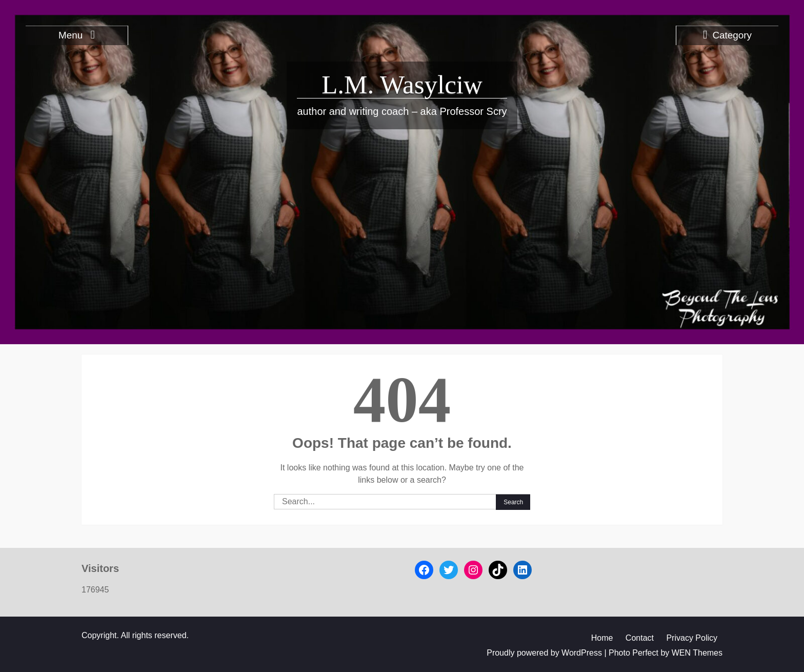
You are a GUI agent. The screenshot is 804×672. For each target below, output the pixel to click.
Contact (640, 638)
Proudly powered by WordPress (544, 653)
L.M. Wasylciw (402, 85)
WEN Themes (697, 653)
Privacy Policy (692, 638)
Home (602, 638)
